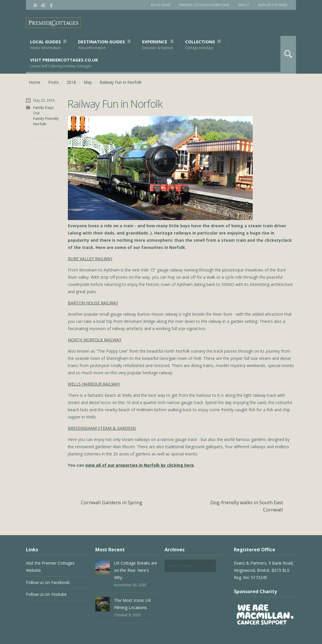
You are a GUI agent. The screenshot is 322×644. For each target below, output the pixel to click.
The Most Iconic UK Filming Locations (133, 604)
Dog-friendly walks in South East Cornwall (247, 506)
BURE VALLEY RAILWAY (90, 259)
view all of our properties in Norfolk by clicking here (139, 465)
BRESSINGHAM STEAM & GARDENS (102, 428)
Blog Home (161, 5)
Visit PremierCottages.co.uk (64, 63)
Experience (158, 45)
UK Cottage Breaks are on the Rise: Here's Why (136, 570)
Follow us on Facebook (48, 582)
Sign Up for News (273, 5)
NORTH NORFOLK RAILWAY (95, 340)
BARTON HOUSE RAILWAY (93, 303)
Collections (203, 45)
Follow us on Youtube (46, 594)
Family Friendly (46, 118)
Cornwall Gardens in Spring (112, 502)
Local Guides (48, 45)
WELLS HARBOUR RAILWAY (94, 384)
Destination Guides (104, 45)
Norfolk (40, 124)
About (244, 5)
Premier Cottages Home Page (204, 5)
